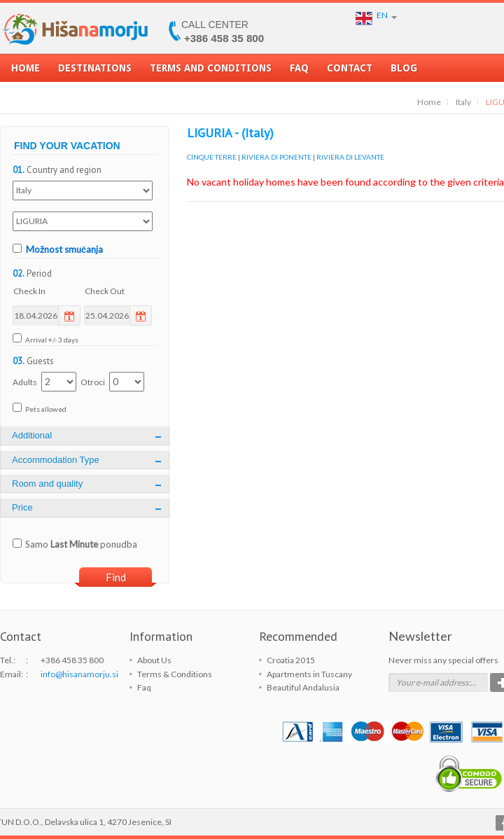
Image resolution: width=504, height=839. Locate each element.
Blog (404, 72)
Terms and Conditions (211, 72)
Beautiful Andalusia (303, 687)
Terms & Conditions (175, 674)
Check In (29, 291)
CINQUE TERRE (212, 157)
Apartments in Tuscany (309, 674)
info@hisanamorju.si (79, 674)
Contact (350, 72)
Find (116, 577)
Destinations (95, 72)
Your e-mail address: (433, 682)
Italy (463, 102)
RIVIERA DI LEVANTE (350, 157)
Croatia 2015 (291, 660)
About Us (154, 660)
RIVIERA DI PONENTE (276, 157)
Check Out (105, 291)
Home (26, 72)
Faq (299, 72)
